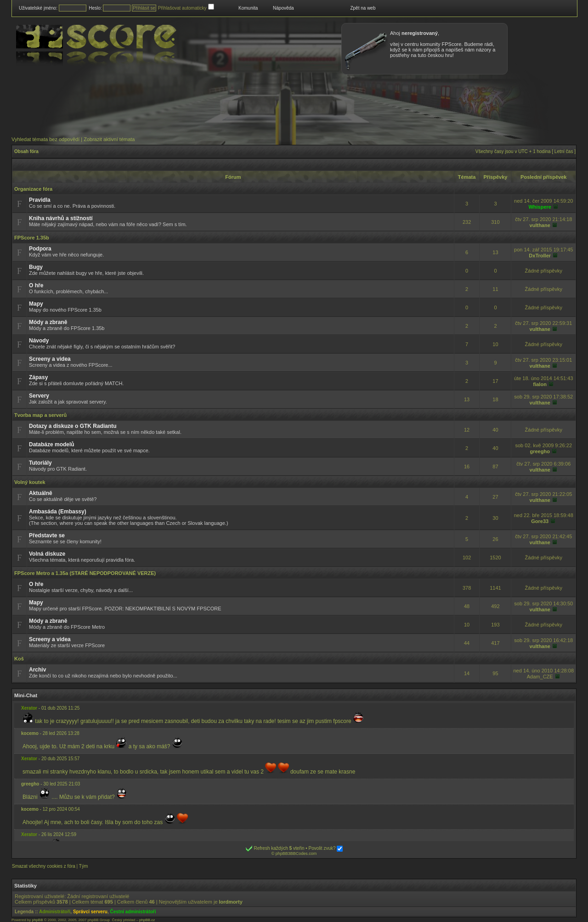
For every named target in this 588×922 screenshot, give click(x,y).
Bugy (36, 267)
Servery (39, 396)
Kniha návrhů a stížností (61, 218)
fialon (540, 384)
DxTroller (540, 256)
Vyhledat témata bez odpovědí (45, 139)
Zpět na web (363, 8)
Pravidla (40, 200)
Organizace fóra (33, 189)
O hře (36, 285)
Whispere (540, 207)
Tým (83, 866)
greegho (540, 451)
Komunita (248, 8)
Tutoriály (40, 463)
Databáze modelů (52, 444)
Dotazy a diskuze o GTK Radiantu (73, 426)
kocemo (30, 733)
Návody (39, 341)
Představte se (47, 535)
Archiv (37, 670)
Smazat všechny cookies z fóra (44, 866)
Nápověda (283, 8)
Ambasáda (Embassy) (58, 512)
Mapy (36, 304)
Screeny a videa (50, 359)
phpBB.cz (147, 920)
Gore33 (540, 521)
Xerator (29, 708)
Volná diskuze (47, 554)
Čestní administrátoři (133, 912)
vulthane (540, 225)
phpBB (37, 920)
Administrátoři (55, 912)
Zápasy (38, 377)
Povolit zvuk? (326, 848)
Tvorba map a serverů (40, 415)
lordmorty (231, 902)
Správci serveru (90, 912)
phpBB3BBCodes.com (296, 854)
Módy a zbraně (48, 322)
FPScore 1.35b (32, 238)
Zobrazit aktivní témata (109, 139)
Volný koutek (30, 482)
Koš (19, 659)
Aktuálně (41, 493)
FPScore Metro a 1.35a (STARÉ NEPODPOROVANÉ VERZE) (85, 573)
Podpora (40, 249)
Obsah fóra (26, 151)
